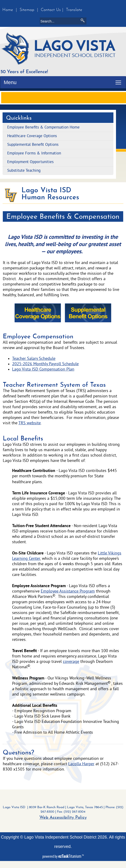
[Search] (60, 21)
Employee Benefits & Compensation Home (43, 128)
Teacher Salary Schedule (34, 359)
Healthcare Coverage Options (32, 136)
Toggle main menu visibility (119, 80)
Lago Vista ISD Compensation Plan (43, 370)
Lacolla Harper (81, 764)
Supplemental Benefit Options (33, 145)
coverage (71, 662)
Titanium (70, 856)
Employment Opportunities (30, 162)
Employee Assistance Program (68, 591)
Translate (74, 10)
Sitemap (27, 10)
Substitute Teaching (24, 171)
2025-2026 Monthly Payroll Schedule (45, 364)
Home (8, 10)
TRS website (30, 423)
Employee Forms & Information (34, 154)
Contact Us (51, 10)
